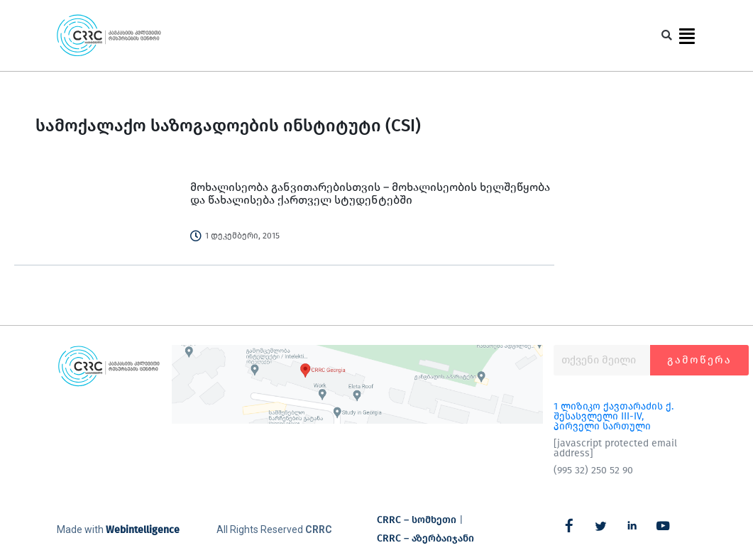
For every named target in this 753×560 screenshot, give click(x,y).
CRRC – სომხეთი (417, 520)
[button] (667, 36)
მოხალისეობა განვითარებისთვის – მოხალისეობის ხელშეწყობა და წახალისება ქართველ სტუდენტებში (370, 193)
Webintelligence (143, 530)
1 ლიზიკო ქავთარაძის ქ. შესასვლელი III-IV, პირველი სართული (614, 416)
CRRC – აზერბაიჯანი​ (425, 538)
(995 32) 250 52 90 (593, 470)
